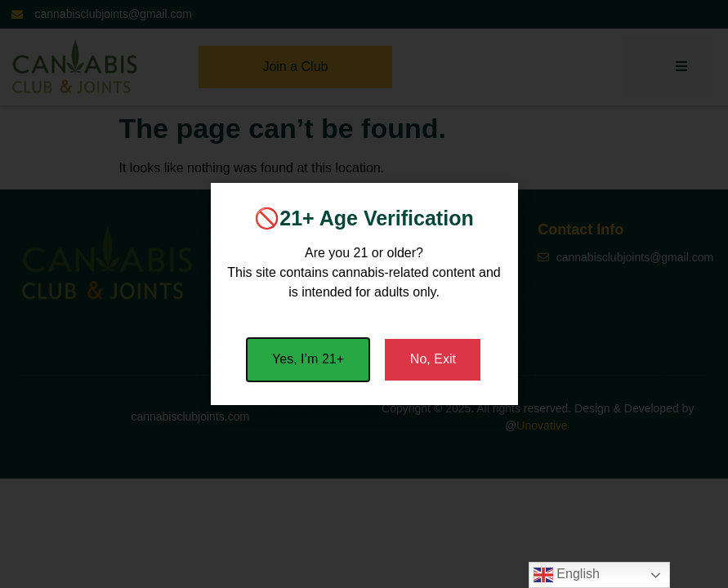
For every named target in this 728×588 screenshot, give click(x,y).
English (567, 575)
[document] (364, 294)
